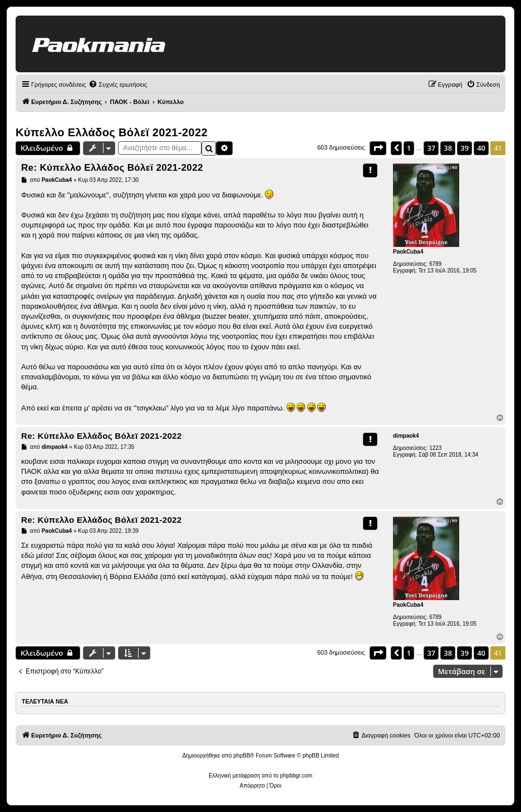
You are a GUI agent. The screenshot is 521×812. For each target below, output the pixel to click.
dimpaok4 (406, 436)
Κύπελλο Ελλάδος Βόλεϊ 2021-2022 (112, 132)
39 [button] (465, 148)
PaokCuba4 (408, 252)
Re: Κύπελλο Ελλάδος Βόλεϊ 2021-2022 (112, 168)
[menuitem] (118, 85)
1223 (435, 448)
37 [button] (431, 148)
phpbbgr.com (296, 776)
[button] (378, 148)
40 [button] (481, 148)
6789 (435, 264)
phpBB (242, 756)
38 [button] (448, 148)
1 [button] (409, 148)
